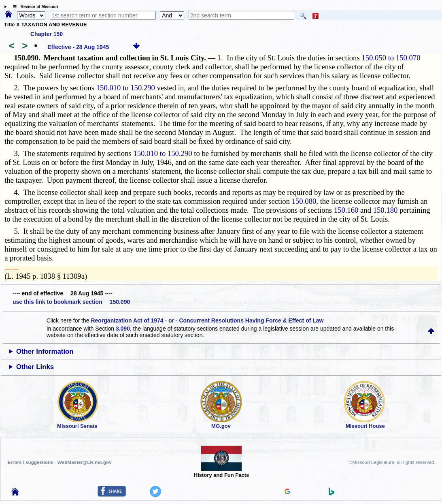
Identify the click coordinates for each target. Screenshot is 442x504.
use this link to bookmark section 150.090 (71, 302)
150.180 (386, 210)
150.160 (346, 210)
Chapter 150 (47, 34)
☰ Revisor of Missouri (34, 7)
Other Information (45, 351)
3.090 (123, 329)
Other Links (35, 367)
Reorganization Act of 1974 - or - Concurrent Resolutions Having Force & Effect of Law (207, 320)
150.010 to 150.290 (126, 88)
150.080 (304, 201)
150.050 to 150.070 (391, 58)
